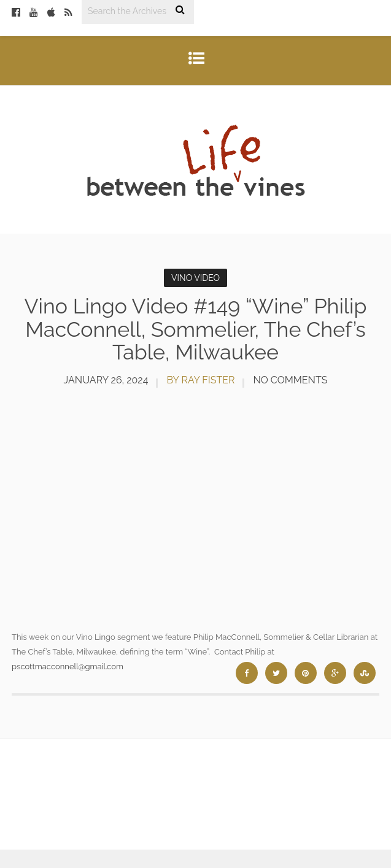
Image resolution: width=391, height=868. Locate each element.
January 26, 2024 (106, 380)
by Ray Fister (200, 380)
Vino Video (195, 278)
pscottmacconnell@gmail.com (68, 666)
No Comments (290, 380)
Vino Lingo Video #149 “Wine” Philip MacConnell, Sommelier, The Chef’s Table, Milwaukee (196, 329)
